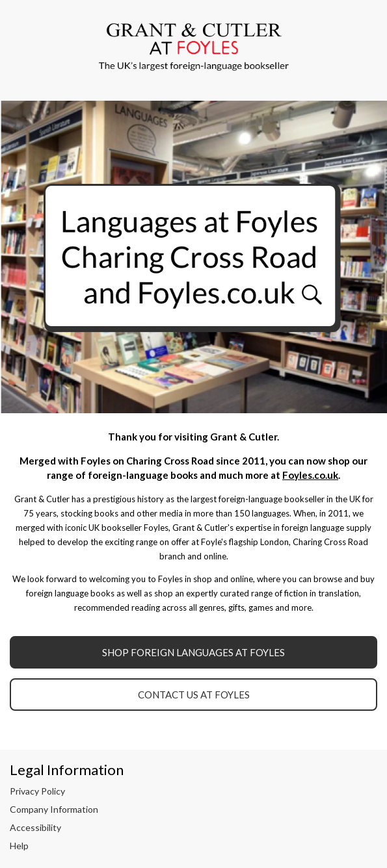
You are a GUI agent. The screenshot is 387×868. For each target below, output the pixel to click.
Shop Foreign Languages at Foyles (193, 652)
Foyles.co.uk (310, 475)
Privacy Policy (37, 791)
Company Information (54, 809)
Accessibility (35, 827)
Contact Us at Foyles (194, 695)
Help (19, 846)
